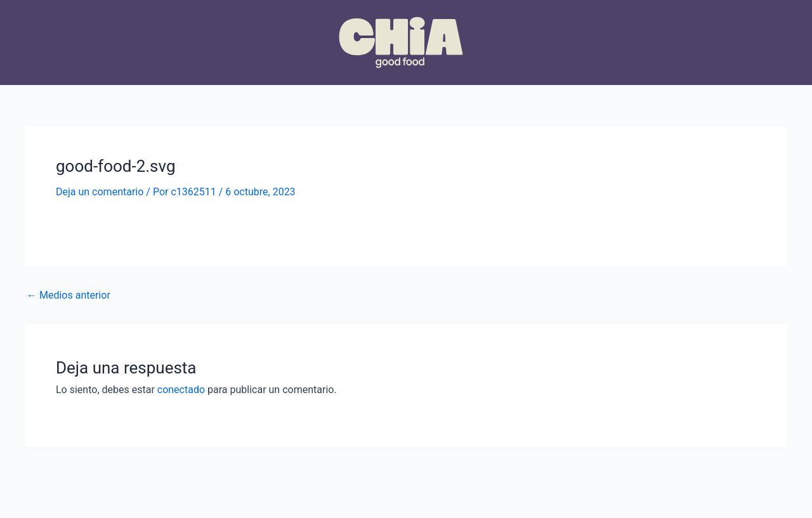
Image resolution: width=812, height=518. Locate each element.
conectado (181, 390)
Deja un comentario (100, 192)
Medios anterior (69, 295)
